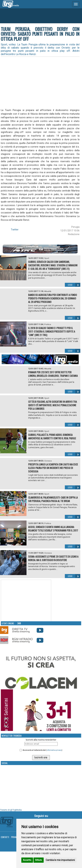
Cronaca (48, 461)
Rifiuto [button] (39, 860)
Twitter (15, 230)
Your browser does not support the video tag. (26, 601)
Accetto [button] (27, 860)
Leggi (74, 285)
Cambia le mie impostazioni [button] (60, 860)
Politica (48, 324)
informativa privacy (54, 750)
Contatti (5, 837)
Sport (47, 258)
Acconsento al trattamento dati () (42, 750)
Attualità (48, 291)
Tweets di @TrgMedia (11, 810)
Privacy (15, 837)
